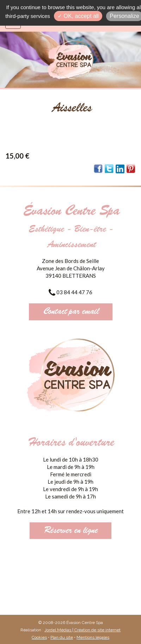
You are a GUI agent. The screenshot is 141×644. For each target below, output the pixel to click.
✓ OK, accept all (78, 16)
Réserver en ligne (70, 531)
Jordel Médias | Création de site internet (82, 630)
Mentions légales (93, 637)
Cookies (39, 637)
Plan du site (62, 637)
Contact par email (71, 312)
